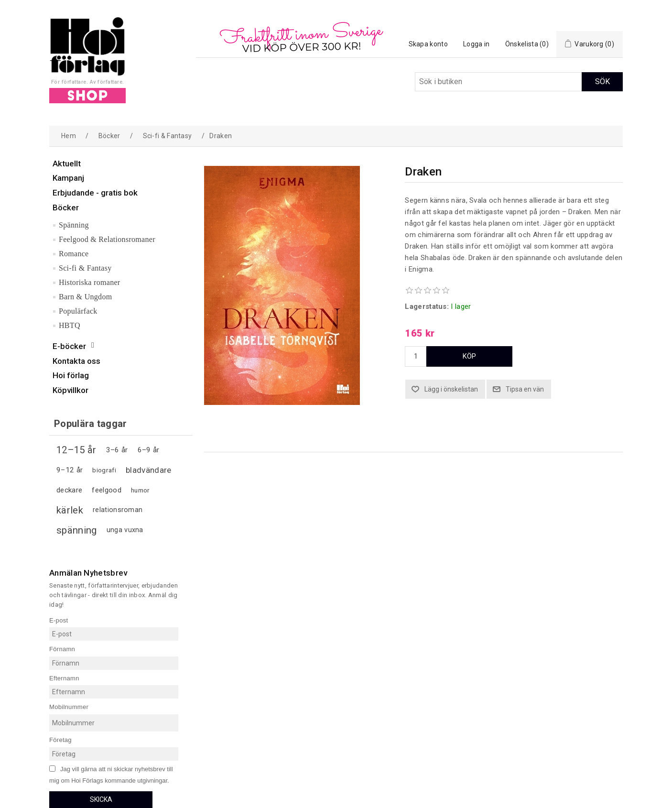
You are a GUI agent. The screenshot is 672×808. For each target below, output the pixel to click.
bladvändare (148, 470)
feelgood (106, 490)
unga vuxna (125, 530)
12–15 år (76, 450)
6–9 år (149, 450)
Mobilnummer (69, 707)
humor (141, 490)
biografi (104, 470)
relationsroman (118, 510)
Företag (60, 740)
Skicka (101, 799)
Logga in (476, 44)
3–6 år (117, 450)
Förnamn (62, 649)
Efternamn (64, 678)
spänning (76, 530)
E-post (59, 620)
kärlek (70, 510)
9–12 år (70, 470)
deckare (69, 490)
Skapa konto (428, 44)
